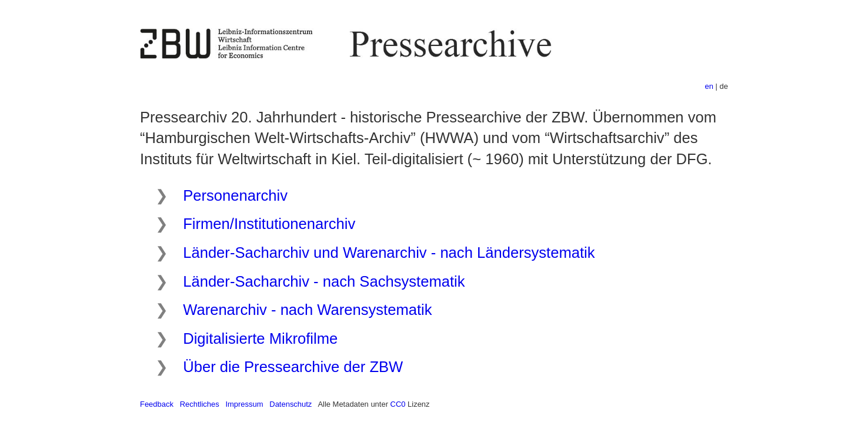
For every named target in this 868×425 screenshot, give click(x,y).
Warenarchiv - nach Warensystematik (307, 310)
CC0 (398, 404)
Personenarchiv (235, 195)
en (709, 86)
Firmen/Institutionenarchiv (269, 224)
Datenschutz (291, 404)
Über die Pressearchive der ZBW (293, 367)
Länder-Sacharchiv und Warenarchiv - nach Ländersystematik (389, 253)
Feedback (157, 404)
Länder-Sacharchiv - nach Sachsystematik (324, 281)
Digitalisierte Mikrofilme (260, 338)
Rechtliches (200, 404)
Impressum (244, 404)
